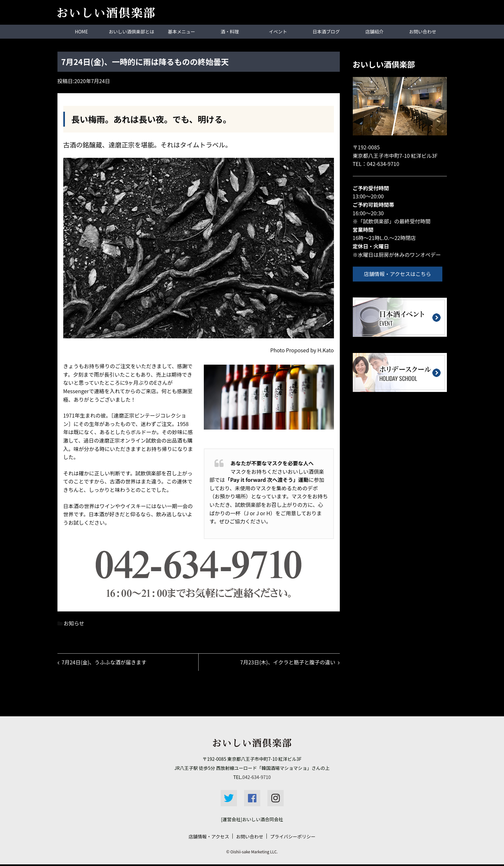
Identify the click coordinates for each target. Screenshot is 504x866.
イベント (278, 31)
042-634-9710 (383, 163)
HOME (81, 31)
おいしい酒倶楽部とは (131, 31)
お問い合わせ (423, 31)
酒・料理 (230, 31)
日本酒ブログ (326, 31)
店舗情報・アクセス (209, 838)
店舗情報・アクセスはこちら (399, 273)
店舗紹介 (375, 31)
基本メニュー (181, 31)
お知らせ (74, 623)
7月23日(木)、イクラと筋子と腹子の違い (287, 663)
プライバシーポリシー (293, 838)
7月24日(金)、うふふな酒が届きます (105, 663)
